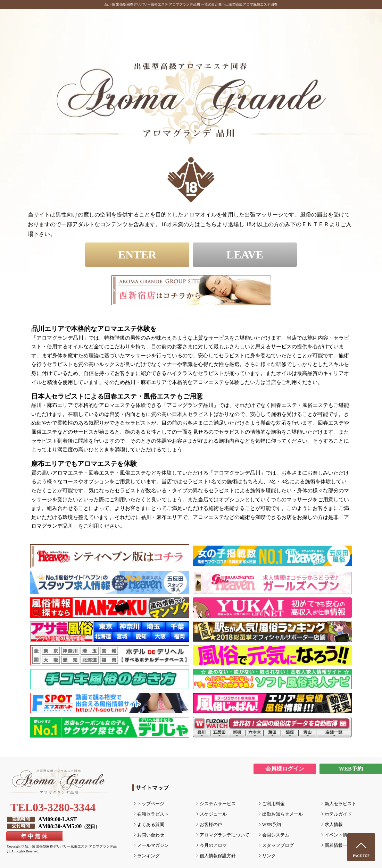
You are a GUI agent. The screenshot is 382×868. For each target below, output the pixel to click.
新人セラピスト (341, 804)
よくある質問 (151, 825)
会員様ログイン (285, 769)
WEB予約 (351, 769)
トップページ (151, 804)
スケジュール (213, 814)
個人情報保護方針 (218, 856)
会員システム (276, 835)
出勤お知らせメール (283, 814)
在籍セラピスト (153, 814)
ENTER (137, 255)
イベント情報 (338, 835)
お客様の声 (211, 825)
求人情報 (334, 825)
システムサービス (218, 804)
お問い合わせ (151, 835)
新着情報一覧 (338, 845)
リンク (269, 856)
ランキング (148, 856)
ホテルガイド (338, 814)
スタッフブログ (278, 845)
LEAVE (245, 255)
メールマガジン (153, 845)
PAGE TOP (361, 856)
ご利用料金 (273, 804)
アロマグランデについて (225, 835)
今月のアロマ (213, 845)
